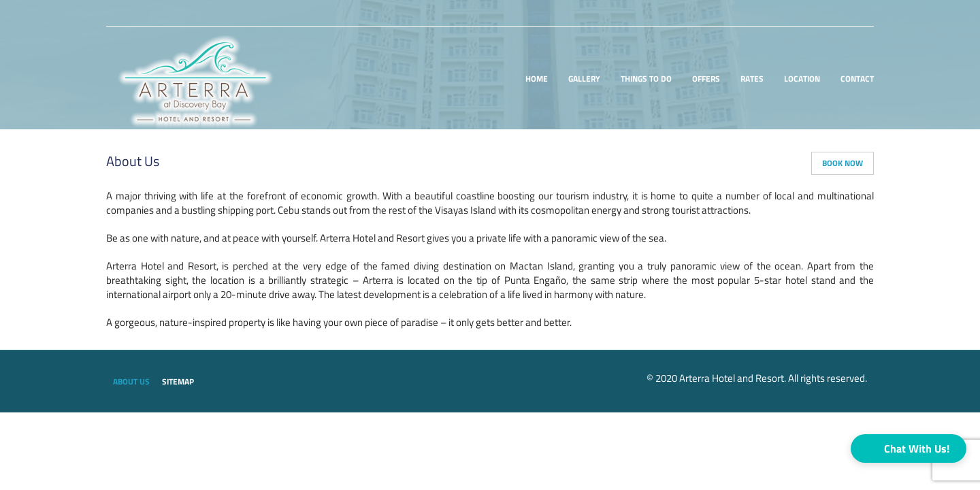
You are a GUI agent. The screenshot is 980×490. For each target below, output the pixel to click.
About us (131, 382)
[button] (909, 448)
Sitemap (178, 382)
